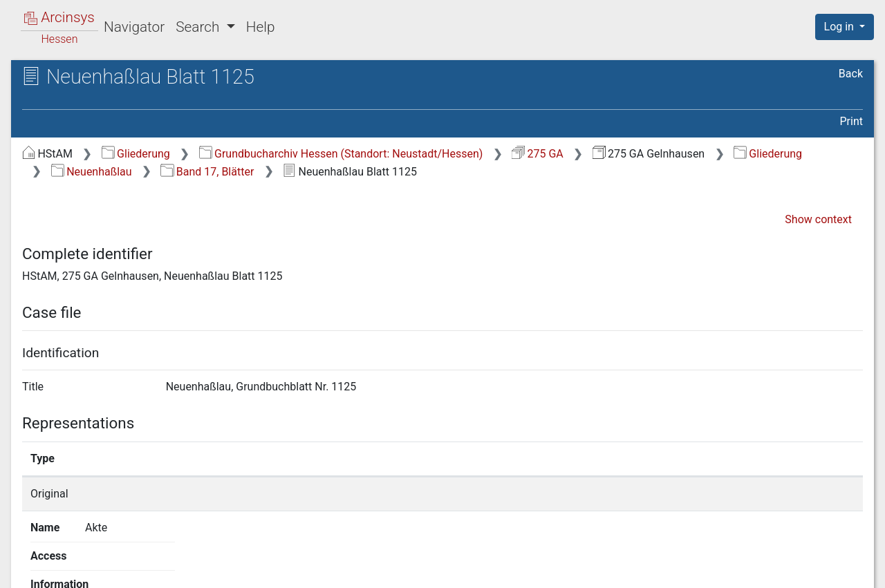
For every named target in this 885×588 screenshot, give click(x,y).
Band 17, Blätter (207, 172)
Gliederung (136, 154)
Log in (840, 27)
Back (851, 74)
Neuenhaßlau (92, 172)
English (31, 559)
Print (851, 121)
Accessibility (765, 569)
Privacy (680, 569)
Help (261, 27)
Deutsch (82, 559)
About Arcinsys (588, 569)
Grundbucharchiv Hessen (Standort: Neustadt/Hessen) (341, 154)
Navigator (134, 27)
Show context (818, 219)
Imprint (850, 569)
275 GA (538, 154)
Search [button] (199, 27)
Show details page (649, 494)
